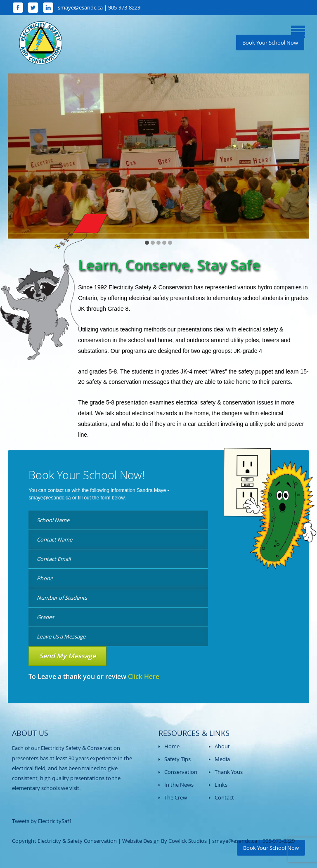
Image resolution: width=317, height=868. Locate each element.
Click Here (144, 676)
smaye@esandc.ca (50, 498)
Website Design (141, 841)
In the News (179, 785)
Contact (224, 797)
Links (221, 785)
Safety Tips (177, 759)
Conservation (181, 772)
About (222, 746)
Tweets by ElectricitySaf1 (42, 821)
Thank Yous (229, 772)
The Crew (176, 797)
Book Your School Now (270, 43)
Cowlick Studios (188, 841)
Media (222, 759)
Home (172, 746)
